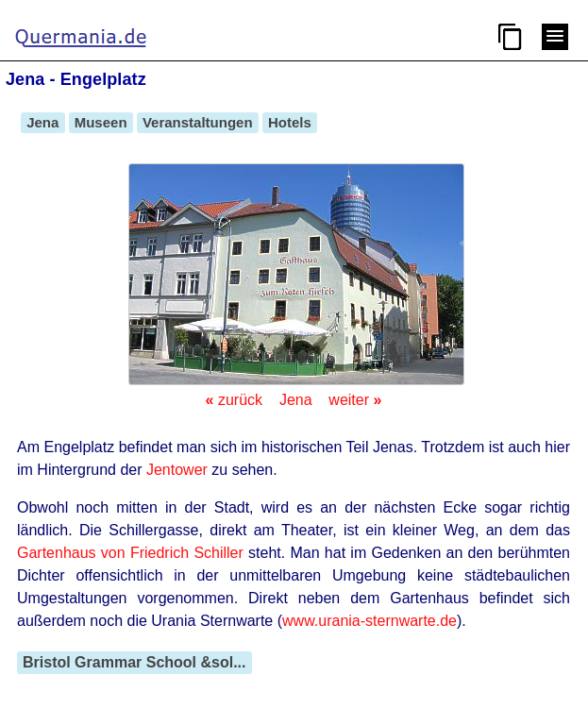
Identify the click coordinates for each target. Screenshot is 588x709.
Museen (101, 122)
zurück (234, 400)
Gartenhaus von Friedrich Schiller (130, 553)
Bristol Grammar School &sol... (134, 662)
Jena (43, 122)
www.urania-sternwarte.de (370, 621)
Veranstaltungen (198, 122)
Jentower (177, 470)
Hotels (290, 122)
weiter (355, 400)
